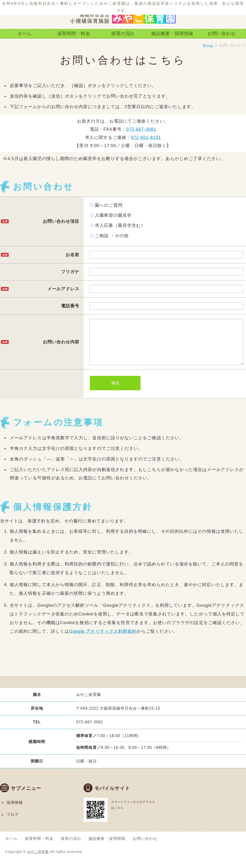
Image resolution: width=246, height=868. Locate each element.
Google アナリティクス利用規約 (103, 641)
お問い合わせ (221, 33)
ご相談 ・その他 (109, 236)
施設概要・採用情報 (172, 33)
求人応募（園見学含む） (118, 225)
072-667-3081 (141, 129)
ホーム (25, 33)
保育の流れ (123, 33)
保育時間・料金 (74, 33)
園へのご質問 (106, 205)
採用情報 (15, 812)
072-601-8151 (146, 137)
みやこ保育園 (38, 861)
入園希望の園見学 (111, 215)
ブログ (13, 824)
